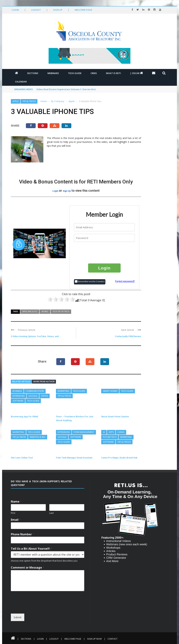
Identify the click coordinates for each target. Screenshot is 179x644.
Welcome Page (83, 10)
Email (16, 520)
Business (17, 391)
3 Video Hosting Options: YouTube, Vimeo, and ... (36, 336)
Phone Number (22, 534)
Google (33, 396)
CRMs (94, 73)
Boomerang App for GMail (24, 417)
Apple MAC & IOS (30, 311)
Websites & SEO (38, 437)
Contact (112, 639)
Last (51, 513)
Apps (111, 432)
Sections (33, 73)
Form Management (84, 432)
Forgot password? (125, 281)
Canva (121, 432)
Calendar (21, 82)
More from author (44, 382)
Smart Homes (110, 391)
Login (15, 10)
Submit (18, 617)
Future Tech (110, 437)
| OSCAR (137, 73)
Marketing (63, 391)
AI (104, 432)
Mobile (45, 311)
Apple (16, 101)
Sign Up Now (94, 639)
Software (18, 401)
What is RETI (113, 73)
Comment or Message (28, 568)
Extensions (19, 396)
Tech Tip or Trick (61, 311)
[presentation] (105, 252)
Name (16, 502)
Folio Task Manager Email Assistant (74, 458)
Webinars (53, 73)
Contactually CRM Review (128, 336)
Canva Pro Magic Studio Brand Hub (119, 458)
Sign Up (58, 10)
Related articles (21, 382)
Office (44, 396)
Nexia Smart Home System (115, 417)
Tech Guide (75, 73)
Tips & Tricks (29, 101)
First (13, 513)
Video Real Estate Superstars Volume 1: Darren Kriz (66, 89)
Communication (35, 391)
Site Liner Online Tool (22, 458)
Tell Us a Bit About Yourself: (32, 549)
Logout (36, 10)
